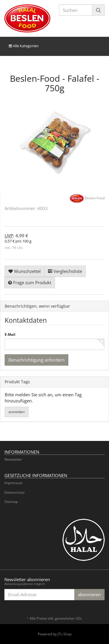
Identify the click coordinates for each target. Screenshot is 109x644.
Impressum (14, 483)
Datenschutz (15, 492)
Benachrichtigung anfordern (36, 360)
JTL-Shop (65, 634)
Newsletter (13, 459)
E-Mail (10, 335)
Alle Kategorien (24, 46)
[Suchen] (76, 10)
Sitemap (11, 502)
